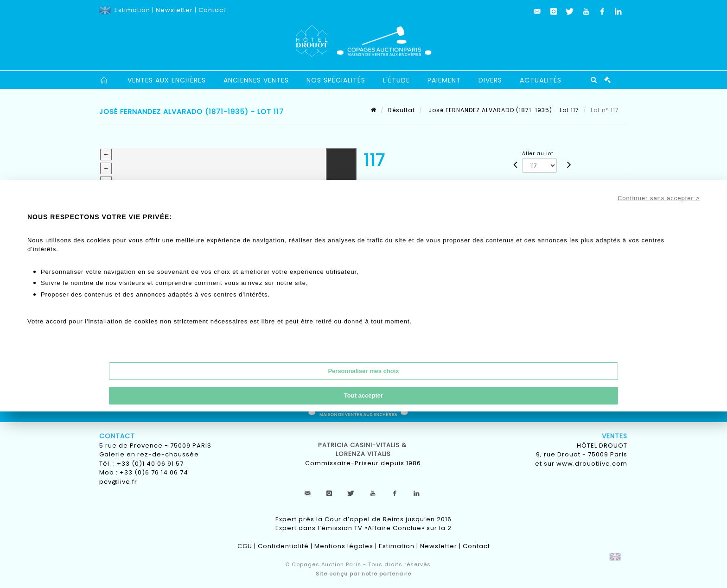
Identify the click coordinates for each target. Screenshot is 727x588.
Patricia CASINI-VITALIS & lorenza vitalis (363, 450)
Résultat (402, 110)
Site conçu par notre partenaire (363, 574)
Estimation (132, 10)
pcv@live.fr (118, 482)
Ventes (615, 436)
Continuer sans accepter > (659, 198)
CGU (245, 546)
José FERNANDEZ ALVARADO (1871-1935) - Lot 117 (503, 110)
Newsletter (174, 10)
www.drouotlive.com (592, 464)
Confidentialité (283, 546)
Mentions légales (344, 546)
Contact (212, 10)
